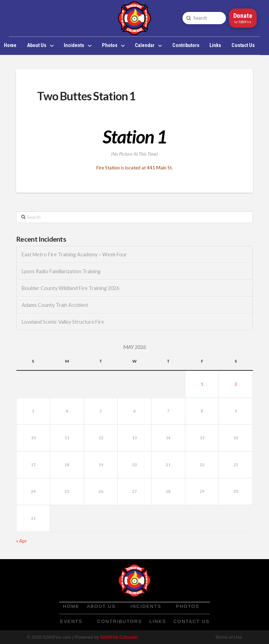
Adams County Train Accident (55, 305)
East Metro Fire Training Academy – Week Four (74, 254)
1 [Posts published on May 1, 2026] (202, 384)
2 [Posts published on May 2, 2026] (236, 384)
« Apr (22, 541)
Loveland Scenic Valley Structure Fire (63, 322)
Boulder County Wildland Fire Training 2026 (70, 288)
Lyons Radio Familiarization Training (61, 271)
